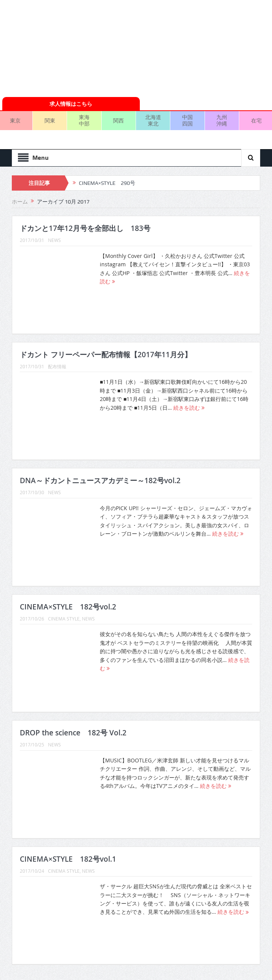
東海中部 (84, 120)
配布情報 (57, 366)
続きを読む (189, 408)
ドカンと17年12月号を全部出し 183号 (85, 228)
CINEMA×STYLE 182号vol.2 (68, 607)
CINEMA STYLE (64, 619)
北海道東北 (153, 120)
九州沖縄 (222, 120)
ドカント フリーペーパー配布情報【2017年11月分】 (106, 355)
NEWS (54, 240)
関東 (50, 120)
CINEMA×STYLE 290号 (107, 183)
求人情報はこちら (71, 104)
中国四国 (187, 120)
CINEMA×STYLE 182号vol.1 (68, 859)
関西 (118, 120)
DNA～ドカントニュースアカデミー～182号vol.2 (100, 480)
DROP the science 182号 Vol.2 (73, 733)
